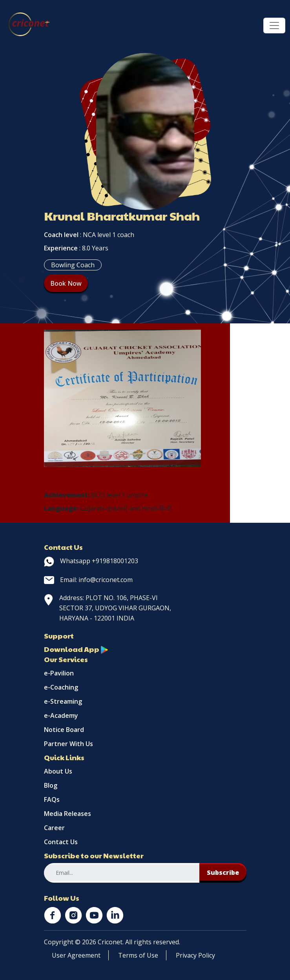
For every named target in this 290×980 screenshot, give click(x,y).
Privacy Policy (195, 955)
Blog (51, 785)
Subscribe (223, 872)
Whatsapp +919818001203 (91, 561)
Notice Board (64, 730)
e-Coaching (61, 687)
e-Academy (61, 715)
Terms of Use (138, 955)
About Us (58, 771)
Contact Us (61, 842)
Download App (76, 649)
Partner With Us (68, 744)
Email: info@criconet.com (88, 580)
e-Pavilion (59, 673)
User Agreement (76, 955)
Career (54, 828)
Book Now (66, 283)
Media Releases (67, 814)
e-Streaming (63, 701)
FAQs (52, 799)
